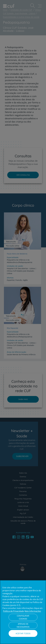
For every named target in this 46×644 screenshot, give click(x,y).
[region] (23, 612)
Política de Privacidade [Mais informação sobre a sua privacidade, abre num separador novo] (13, 611)
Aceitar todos (23, 633)
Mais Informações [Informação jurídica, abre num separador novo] (33, 611)
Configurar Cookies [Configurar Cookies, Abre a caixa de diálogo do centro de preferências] (23, 617)
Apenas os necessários (23, 625)
